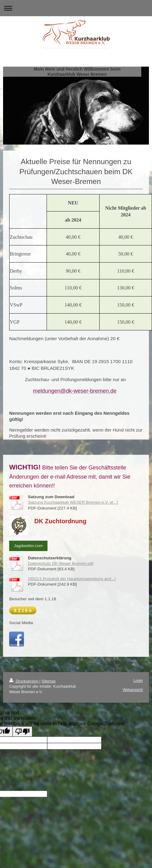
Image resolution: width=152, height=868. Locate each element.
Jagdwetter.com (28, 546)
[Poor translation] (22, 732)
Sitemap (48, 681)
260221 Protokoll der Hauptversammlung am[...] (72, 579)
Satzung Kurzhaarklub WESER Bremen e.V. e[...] (73, 502)
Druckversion (24, 681)
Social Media (21, 623)
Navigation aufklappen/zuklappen (76, 8)
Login (138, 681)
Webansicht (133, 690)
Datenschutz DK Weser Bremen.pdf (61, 563)
